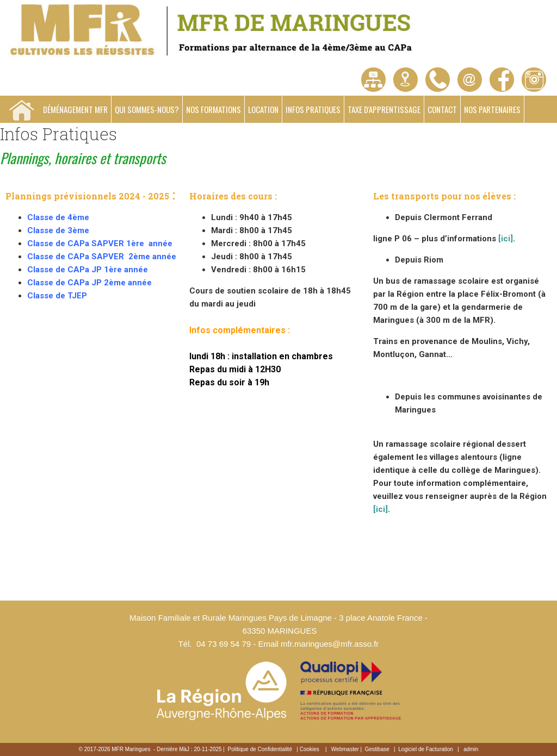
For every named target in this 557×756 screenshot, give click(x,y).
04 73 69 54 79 (224, 644)
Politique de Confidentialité (260, 749)
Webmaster (345, 749)
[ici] (506, 239)
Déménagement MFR (75, 109)
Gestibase (377, 749)
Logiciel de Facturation (426, 749)
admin (471, 749)
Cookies (310, 749)
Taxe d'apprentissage (384, 109)
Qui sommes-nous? (147, 109)
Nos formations (213, 109)
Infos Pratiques (313, 109)
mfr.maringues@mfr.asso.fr (330, 644)
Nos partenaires (492, 109)
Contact (442, 109)
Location (263, 109)
